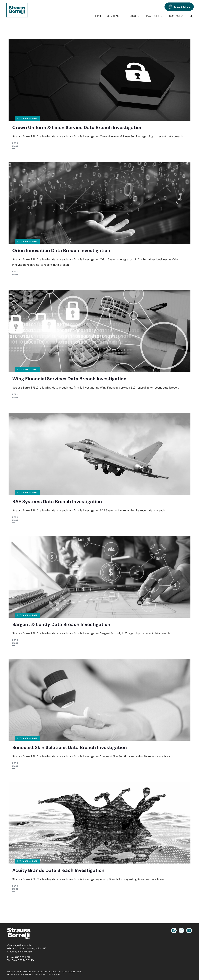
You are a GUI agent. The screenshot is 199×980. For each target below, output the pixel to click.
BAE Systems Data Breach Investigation (57, 502)
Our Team (115, 16)
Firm (98, 16)
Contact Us (177, 16)
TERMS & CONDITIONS (35, 975)
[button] (191, 16)
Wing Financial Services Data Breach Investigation (69, 379)
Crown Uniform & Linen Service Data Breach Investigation (78, 127)
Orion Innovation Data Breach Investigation (61, 250)
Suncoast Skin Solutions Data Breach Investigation (70, 747)
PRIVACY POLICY (15, 975)
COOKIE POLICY (55, 975)
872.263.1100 (23, 957)
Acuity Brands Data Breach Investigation (58, 870)
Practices (155, 16)
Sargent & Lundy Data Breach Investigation (61, 624)
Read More (15, 145)
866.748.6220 (26, 960)
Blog (135, 16)
